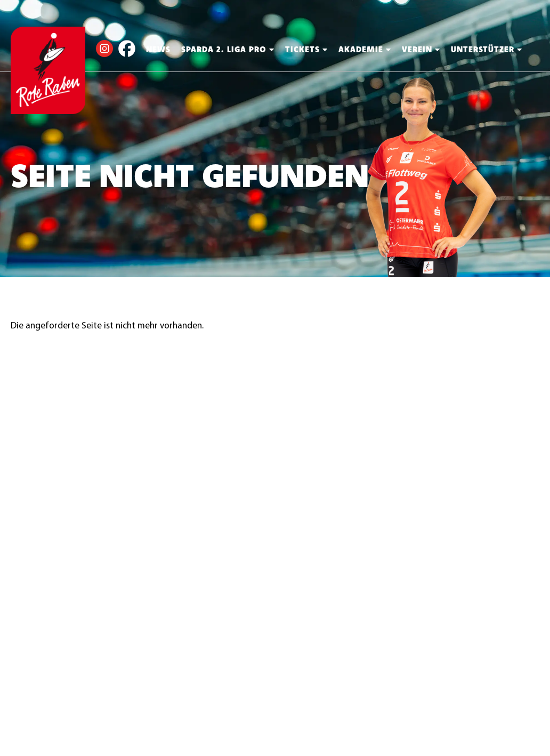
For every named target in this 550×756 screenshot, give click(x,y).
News (158, 49)
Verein (421, 49)
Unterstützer (487, 49)
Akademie (365, 49)
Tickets (306, 49)
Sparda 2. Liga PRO (228, 49)
